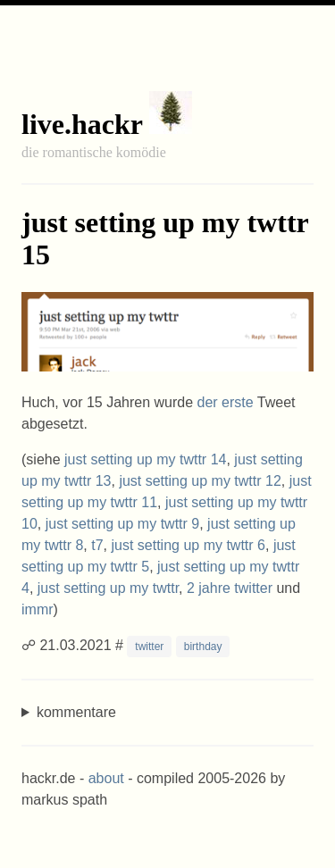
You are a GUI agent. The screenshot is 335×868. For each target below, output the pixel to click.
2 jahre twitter (230, 588)
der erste (226, 402)
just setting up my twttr (108, 588)
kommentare (76, 712)
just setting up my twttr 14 (145, 459)
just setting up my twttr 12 (200, 481)
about (106, 778)
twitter (149, 647)
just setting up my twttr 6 (188, 545)
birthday (203, 647)
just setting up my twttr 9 (123, 524)
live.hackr (82, 124)
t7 (97, 545)
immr (38, 609)
